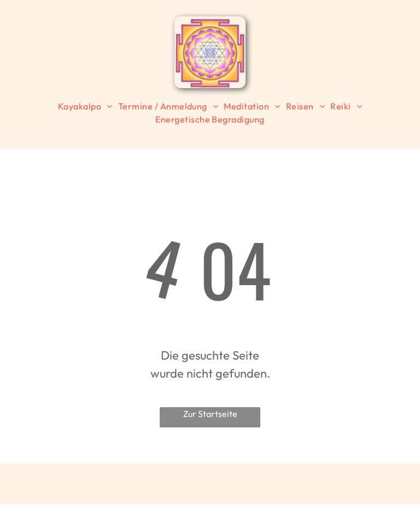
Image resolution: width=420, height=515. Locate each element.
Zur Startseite (210, 414)
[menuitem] (85, 106)
